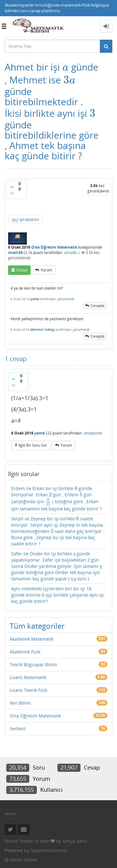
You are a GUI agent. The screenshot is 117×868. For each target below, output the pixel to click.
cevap (22, 270)
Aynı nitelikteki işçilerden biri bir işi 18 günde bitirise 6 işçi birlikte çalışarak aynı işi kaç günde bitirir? (58, 595)
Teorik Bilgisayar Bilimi (33, 665)
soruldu (71, 253)
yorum (46, 270)
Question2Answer (49, 850)
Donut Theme (19, 841)
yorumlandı (66, 299)
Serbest (18, 729)
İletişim (10, 813)
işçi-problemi (25, 219)
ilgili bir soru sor (33, 445)
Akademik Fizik (25, 652)
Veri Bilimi (20, 703)
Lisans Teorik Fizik (28, 690)
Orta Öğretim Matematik (54, 247)
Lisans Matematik (28, 677)
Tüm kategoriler (37, 626)
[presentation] (66, 67)
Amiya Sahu (75, 841)
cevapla (97, 306)
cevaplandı (93, 433)
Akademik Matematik (32, 639)
